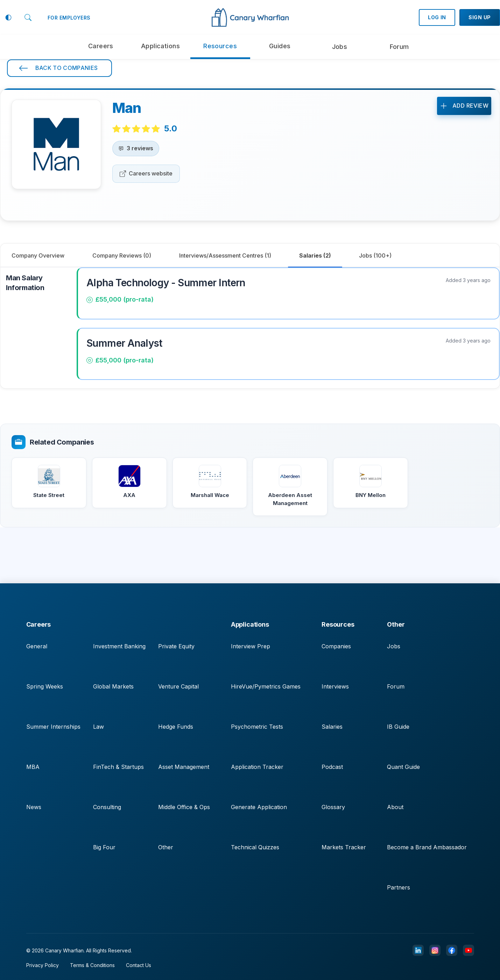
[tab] (122, 255)
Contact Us (139, 965)
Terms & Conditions (92, 965)
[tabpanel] (250, 328)
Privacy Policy (43, 965)
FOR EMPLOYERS (69, 18)
